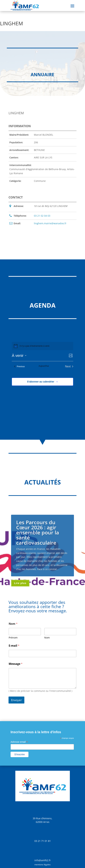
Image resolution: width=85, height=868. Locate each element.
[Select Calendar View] (71, 356)
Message (16, 664)
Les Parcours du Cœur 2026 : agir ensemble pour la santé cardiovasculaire (38, 532)
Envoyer (16, 700)
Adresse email (19, 742)
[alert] (35, 346)
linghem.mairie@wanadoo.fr (50, 223)
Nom (47, 638)
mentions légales (42, 865)
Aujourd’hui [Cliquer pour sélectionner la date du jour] (44, 366)
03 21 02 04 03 (42, 216)
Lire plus (20, 583)
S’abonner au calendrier (41, 382)
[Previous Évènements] (19, 367)
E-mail (14, 646)
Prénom (13, 638)
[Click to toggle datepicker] (19, 356)
